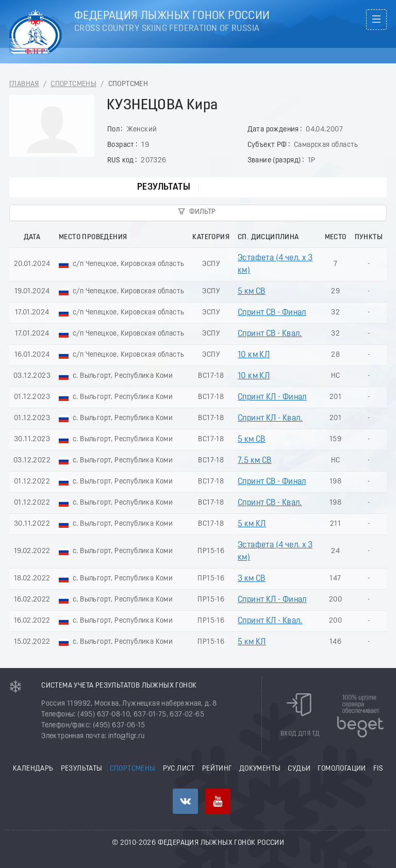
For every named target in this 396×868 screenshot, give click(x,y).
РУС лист (179, 769)
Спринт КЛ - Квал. (270, 419)
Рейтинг (217, 769)
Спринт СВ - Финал (272, 313)
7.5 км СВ (255, 461)
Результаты (164, 187)
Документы (260, 769)
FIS (378, 769)
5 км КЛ (252, 524)
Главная (24, 84)
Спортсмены (73, 84)
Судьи (299, 769)
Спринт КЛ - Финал (272, 397)
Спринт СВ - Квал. (270, 334)
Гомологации (342, 769)
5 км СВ (252, 292)
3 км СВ (252, 579)
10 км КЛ (254, 355)
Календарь (33, 769)
